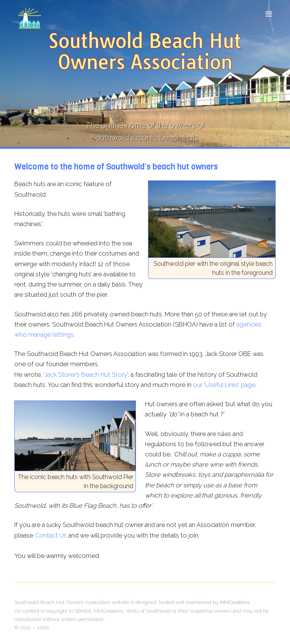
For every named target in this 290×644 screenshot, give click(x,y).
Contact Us (51, 535)
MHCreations (235, 602)
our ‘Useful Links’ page (224, 385)
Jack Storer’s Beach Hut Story (86, 374)
